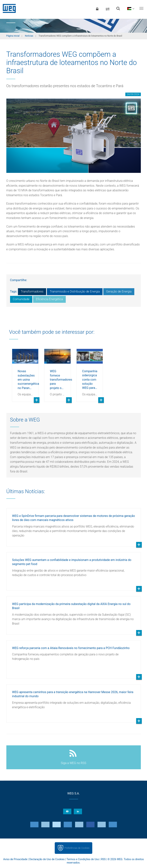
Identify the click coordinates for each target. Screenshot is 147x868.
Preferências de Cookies (77, 848)
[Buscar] (118, 8)
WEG (8, 8)
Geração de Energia (119, 291)
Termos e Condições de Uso (83, 859)
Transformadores (32, 291)
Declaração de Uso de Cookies (47, 859)
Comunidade (21, 299)
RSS (103, 859)
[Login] (97, 8)
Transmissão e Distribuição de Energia (75, 291)
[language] (131, 8)
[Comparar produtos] (108, 8)
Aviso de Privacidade (15, 859)
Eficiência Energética (49, 299)
